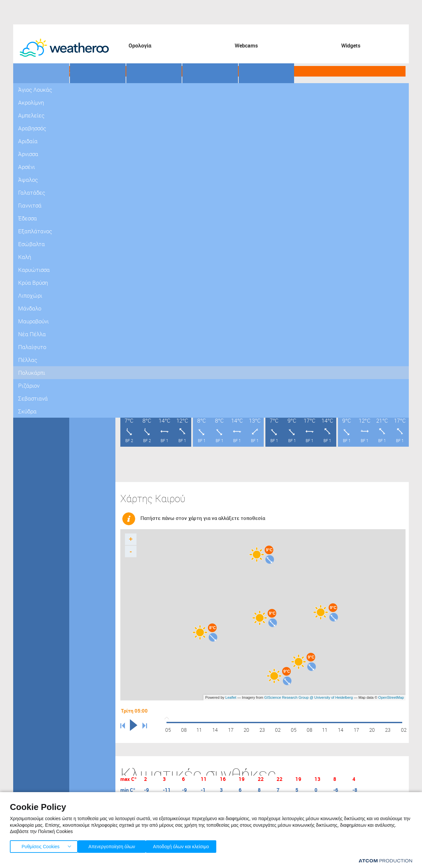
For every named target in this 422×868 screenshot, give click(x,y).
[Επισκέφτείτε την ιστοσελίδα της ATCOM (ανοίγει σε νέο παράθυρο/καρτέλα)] (385, 861)
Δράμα (25, 161)
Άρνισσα (83, 150)
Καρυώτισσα (87, 254)
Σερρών (27, 254)
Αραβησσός (86, 127)
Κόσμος (26, 346)
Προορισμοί (153, 71)
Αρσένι (81, 161)
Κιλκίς (25, 208)
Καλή (80, 242)
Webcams (246, 46)
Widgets (351, 46)
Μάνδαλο (84, 289)
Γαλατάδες (86, 185)
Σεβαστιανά (86, 369)
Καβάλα (26, 185)
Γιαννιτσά (84, 196)
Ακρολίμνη (85, 104)
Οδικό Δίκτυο (268, 71)
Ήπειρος (27, 289)
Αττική (25, 92)
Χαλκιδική (29, 277)
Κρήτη (25, 323)
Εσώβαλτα (85, 231)
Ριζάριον (83, 358)
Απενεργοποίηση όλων (115, 845)
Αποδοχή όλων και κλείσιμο (192, 845)
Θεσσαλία (29, 127)
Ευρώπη (27, 335)
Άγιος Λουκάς (88, 92)
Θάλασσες (208, 71)
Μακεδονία (30, 138)
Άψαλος (82, 173)
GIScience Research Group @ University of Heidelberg (309, 694)
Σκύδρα (82, 381)
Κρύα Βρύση (87, 265)
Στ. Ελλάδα (30, 115)
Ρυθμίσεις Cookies (41, 845)
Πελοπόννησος (34, 104)
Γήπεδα (92, 71)
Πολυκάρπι (86, 346)
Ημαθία (26, 173)
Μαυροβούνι (87, 300)
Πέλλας (26, 231)
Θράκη (25, 300)
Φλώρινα (28, 265)
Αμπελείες (85, 115)
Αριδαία (82, 138)
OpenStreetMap (391, 694)
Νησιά (25, 312)
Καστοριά (28, 196)
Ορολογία (140, 46)
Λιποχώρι (84, 277)
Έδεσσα (82, 208)
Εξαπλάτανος (88, 219)
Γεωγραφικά (41, 71)
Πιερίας (26, 242)
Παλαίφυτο (86, 323)
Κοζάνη (26, 219)
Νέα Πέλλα (86, 312)
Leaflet (231, 694)
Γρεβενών (29, 150)
